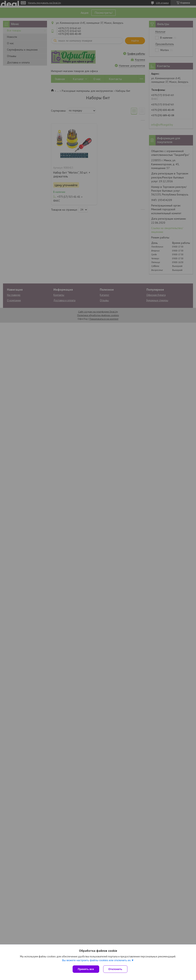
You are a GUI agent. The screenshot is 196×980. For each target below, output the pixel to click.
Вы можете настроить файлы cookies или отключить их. (97, 960)
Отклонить (115, 969)
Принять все (86, 969)
